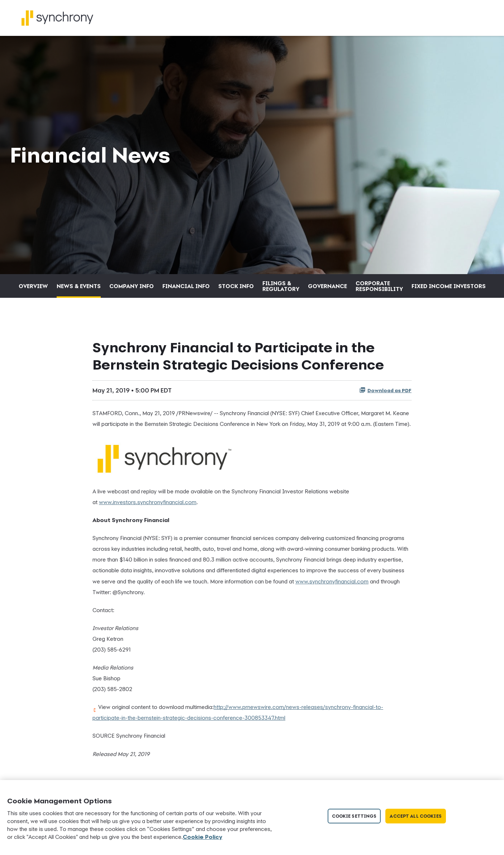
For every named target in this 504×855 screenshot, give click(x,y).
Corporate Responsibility (379, 286)
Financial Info (186, 286)
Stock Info (236, 286)
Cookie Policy (203, 837)
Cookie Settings (354, 816)
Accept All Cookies (415, 816)
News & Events (79, 286)
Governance (327, 286)
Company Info (132, 286)
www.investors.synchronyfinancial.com (148, 502)
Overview (33, 286)
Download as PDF (385, 390)
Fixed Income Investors (449, 286)
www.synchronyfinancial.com (332, 581)
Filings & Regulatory (281, 286)
